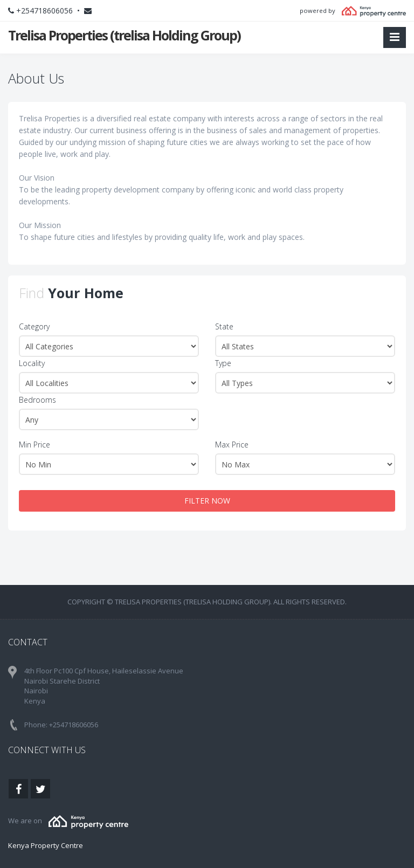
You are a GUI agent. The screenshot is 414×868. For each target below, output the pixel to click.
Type (223, 363)
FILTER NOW (207, 501)
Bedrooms (37, 400)
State (224, 326)
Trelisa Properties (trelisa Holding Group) (124, 35)
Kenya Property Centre (46, 845)
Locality (32, 363)
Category (34, 326)
